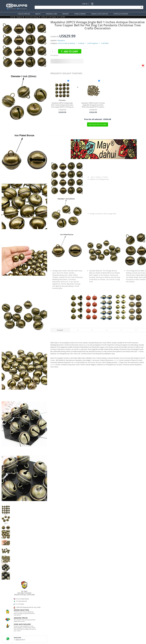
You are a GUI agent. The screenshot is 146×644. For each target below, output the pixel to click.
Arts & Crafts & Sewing (31, 17)
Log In (85, 4)
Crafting (43, 17)
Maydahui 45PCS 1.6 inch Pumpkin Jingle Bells (92, 324)
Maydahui (61, 40)
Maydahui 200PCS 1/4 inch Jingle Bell (106, 324)
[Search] (88, 7)
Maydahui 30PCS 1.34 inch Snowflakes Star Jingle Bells (135, 324)
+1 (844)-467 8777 (19, 640)
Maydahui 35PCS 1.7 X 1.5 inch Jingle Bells (77, 324)
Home (12, 17)
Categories (19, 17)
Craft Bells (62, 17)
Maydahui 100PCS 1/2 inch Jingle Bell (121, 324)
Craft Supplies (52, 17)
